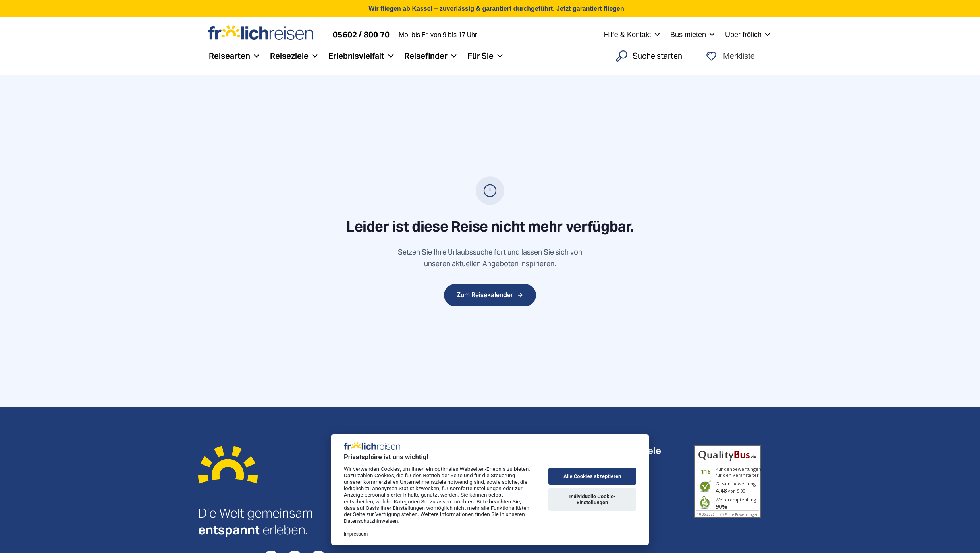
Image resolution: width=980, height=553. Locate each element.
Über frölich (748, 35)
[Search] (651, 56)
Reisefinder (431, 56)
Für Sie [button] (486, 56)
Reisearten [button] (235, 56)
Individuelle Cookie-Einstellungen (592, 500)
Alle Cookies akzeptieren (592, 476)
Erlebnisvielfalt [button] (362, 56)
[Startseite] (228, 475)
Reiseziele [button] (294, 56)
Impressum (356, 534)
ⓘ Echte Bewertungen (739, 515)
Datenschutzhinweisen (371, 521)
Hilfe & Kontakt (632, 35)
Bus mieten (693, 35)
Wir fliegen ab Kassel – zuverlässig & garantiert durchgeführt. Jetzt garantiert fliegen (496, 9)
